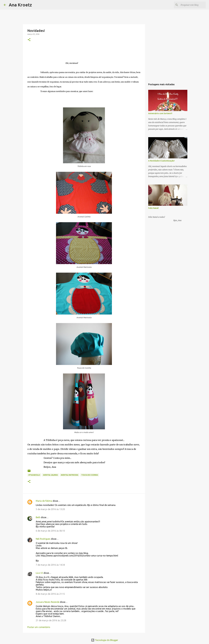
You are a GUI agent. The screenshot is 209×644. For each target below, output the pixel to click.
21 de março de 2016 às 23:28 (51, 620)
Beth (38, 517)
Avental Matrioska (70, 475)
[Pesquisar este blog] (191, 5)
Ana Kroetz (20, 5)
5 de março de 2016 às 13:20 (50, 509)
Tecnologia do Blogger (105, 640)
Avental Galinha (50, 475)
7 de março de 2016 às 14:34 (50, 565)
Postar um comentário (39, 627)
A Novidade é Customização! (161, 161)
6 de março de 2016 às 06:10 (50, 531)
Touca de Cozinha (90, 475)
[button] (29, 40)
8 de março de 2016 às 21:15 (50, 594)
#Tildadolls (34, 475)
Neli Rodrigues (43, 539)
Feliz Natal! (153, 208)
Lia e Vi (39, 573)
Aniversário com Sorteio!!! (160, 113)
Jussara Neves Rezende (48, 602)
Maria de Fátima (44, 501)
